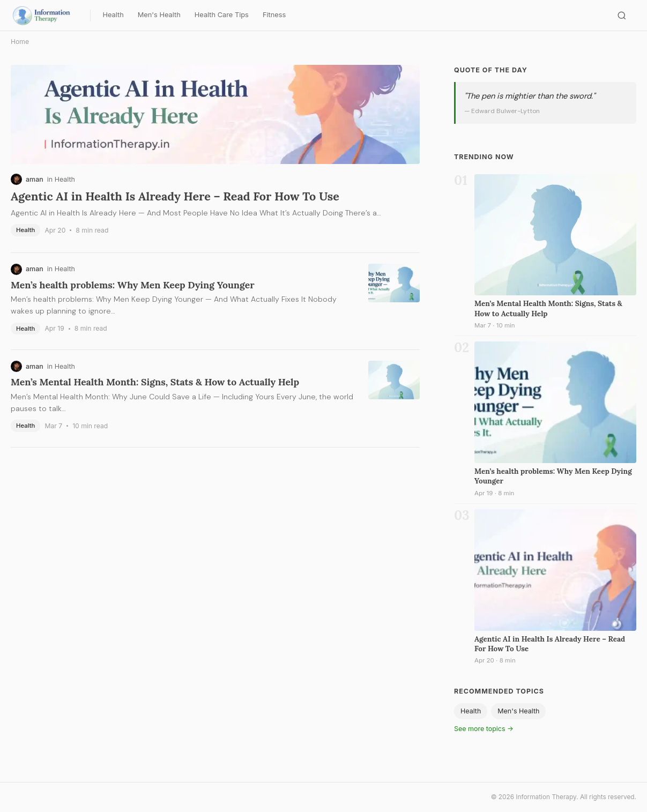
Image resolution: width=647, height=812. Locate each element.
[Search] (622, 16)
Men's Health (159, 15)
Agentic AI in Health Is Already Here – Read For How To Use (175, 196)
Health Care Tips (222, 15)
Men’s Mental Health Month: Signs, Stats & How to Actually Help (155, 382)
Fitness (274, 15)
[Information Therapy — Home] (48, 16)
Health (113, 15)
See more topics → (484, 729)
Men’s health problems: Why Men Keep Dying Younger (133, 285)
